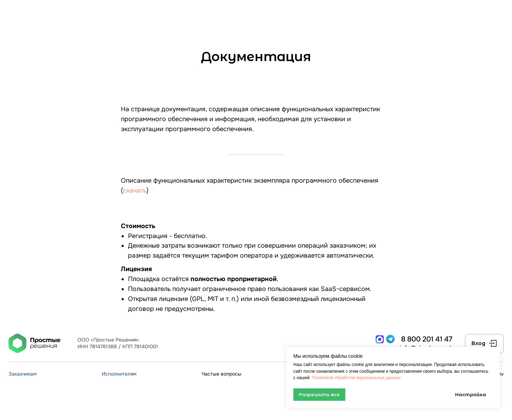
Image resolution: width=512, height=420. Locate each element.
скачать (135, 190)
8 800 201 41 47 (427, 339)
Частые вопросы (222, 374)
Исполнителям (119, 374)
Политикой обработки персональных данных (356, 378)
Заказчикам (23, 374)
